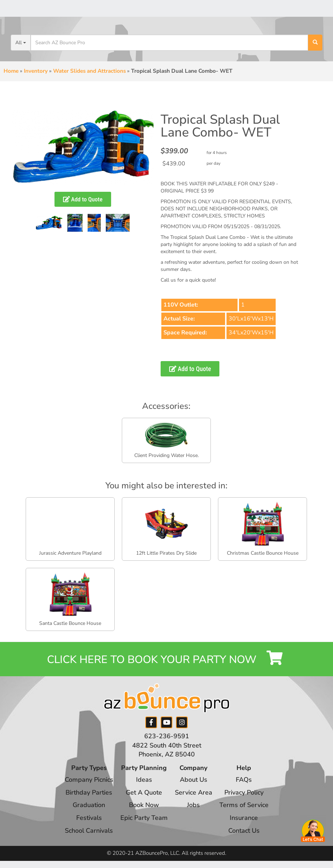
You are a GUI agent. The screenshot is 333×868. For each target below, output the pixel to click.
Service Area (194, 792)
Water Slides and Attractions (89, 71)
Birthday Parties (89, 792)
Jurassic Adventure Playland (70, 553)
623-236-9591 (167, 736)
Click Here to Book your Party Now (166, 659)
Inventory (36, 71)
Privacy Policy (244, 792)
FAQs (244, 780)
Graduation (89, 805)
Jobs (193, 805)
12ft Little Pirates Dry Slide (166, 553)
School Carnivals (89, 831)
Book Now (144, 805)
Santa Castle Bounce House (70, 623)
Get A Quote (144, 792)
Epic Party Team (144, 818)
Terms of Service (244, 805)
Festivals (89, 818)
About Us (194, 780)
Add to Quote (83, 199)
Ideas (144, 780)
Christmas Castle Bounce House (263, 553)
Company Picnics (89, 780)
